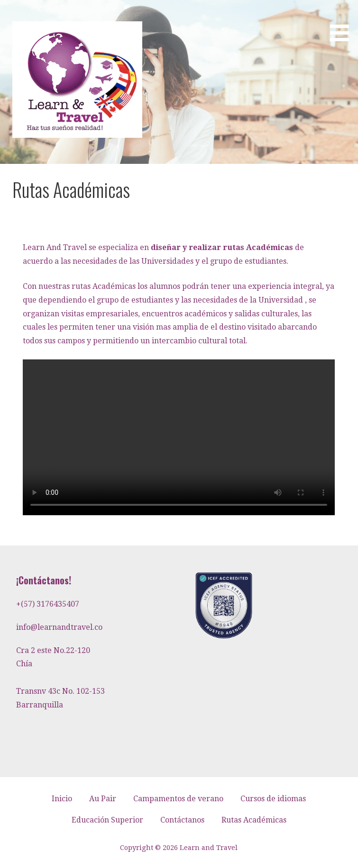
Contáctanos (182, 820)
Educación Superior (107, 820)
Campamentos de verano (178, 799)
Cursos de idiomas (273, 799)
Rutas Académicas (254, 820)
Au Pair (103, 799)
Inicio (62, 799)
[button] (343, 22)
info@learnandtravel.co (59, 627)
